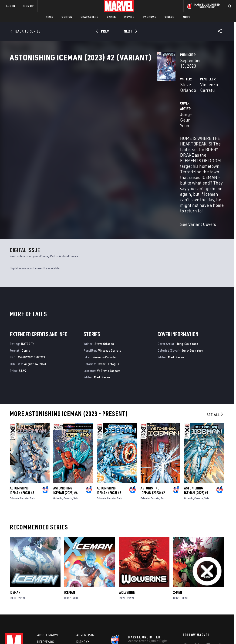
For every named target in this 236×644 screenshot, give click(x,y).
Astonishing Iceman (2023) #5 (22, 427)
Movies (129, 17)
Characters (89, 17)
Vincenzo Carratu (165, 99)
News (49, 17)
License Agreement (181, 627)
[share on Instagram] (208, 585)
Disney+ (83, 580)
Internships (47, 593)
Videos (169, 17)
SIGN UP (28, 6)
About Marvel (49, 573)
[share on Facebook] (185, 585)
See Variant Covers (95, 161)
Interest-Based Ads (210, 627)
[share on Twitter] (197, 585)
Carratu (24, 435)
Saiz (32, 435)
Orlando (14, 435)
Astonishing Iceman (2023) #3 (109, 427)
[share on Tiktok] (185, 604)
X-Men (178, 529)
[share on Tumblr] (220, 585)
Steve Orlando (91, 99)
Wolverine (127, 529)
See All (215, 351)
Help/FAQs (46, 580)
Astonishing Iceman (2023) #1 (196, 427)
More (187, 17)
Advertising (86, 573)
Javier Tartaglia (108, 301)
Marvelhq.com (88, 587)
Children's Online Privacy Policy (145, 627)
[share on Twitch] (220, 595)
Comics (67, 17)
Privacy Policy (41, 627)
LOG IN (11, 6)
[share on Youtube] (185, 595)
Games (111, 17)
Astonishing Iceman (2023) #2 (153, 427)
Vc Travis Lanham (109, 307)
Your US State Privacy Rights (72, 627)
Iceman (15, 529)
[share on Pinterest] (208, 595)
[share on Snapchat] (197, 595)
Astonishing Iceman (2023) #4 (65, 427)
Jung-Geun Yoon (93, 118)
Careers (44, 587)
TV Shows (150, 17)
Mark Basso (102, 314)
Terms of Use (20, 627)
